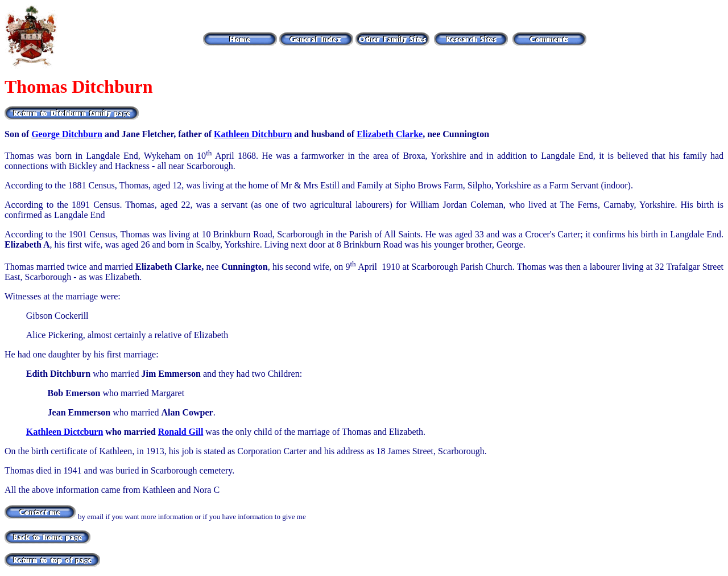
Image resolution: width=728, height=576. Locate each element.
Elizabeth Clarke (390, 134)
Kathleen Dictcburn (65, 432)
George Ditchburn (67, 134)
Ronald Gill (181, 432)
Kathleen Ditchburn (253, 134)
